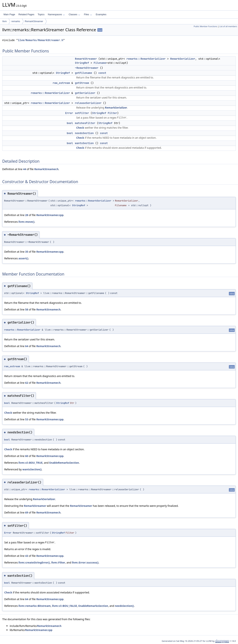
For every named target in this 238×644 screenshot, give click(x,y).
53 (27, 419)
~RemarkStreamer (87, 68)
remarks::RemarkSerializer (146, 59)
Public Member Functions (205, 26)
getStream (82, 83)
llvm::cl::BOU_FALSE (65, 606)
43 (27, 556)
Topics (41, 14)
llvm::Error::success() (85, 562)
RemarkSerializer (183, 59)
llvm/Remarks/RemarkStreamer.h (41, 40)
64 (27, 346)
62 (27, 383)
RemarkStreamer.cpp (50, 215)
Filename (100, 63)
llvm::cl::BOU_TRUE (30, 463)
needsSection (84, 133)
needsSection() (124, 606)
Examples (101, 14)
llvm (5, 21)
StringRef (82, 63)
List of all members (228, 26)
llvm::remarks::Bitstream (34, 606)
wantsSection (84, 143)
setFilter (82, 113)
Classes (74, 14)
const (102, 73)
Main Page (9, 14)
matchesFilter (85, 123)
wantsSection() (32, 469)
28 (27, 215)
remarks (16, 21)
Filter (112, 113)
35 (27, 252)
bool (70, 123)
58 (27, 309)
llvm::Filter (58, 562)
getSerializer (85, 93)
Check (80, 128)
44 (25, 169)
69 (27, 512)
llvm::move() (26, 222)
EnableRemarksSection (64, 463)
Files (88, 14)
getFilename (83, 73)
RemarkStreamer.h (46, 169)
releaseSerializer (88, 103)
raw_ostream (61, 83)
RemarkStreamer (34, 21)
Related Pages (26, 14)
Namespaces (56, 14)
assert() (23, 258)
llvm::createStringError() (34, 562)
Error (69, 113)
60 (27, 456)
